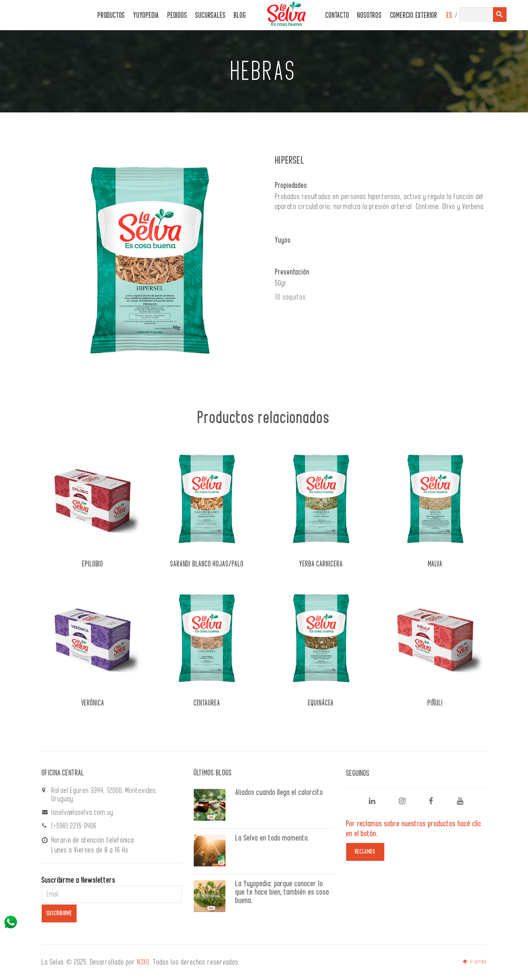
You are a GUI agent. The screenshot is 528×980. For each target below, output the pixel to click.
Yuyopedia (146, 16)
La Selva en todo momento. (273, 838)
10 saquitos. (291, 297)
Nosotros (369, 16)
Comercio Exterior (414, 16)
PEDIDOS (177, 16)
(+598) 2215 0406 (74, 826)
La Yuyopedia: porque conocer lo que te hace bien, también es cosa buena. (282, 892)
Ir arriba (474, 962)
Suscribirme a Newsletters (79, 880)
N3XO (144, 962)
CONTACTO (337, 16)
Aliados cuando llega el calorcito (279, 793)
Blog (240, 16)
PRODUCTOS (111, 16)
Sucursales (210, 16)
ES (450, 16)
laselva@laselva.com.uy (83, 812)
